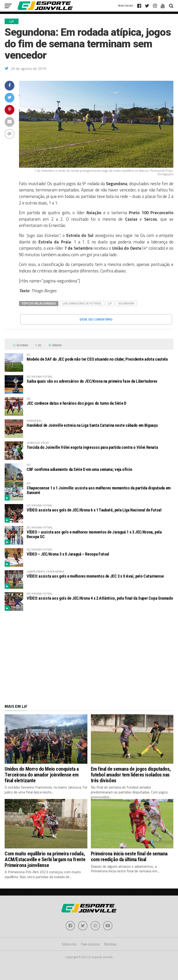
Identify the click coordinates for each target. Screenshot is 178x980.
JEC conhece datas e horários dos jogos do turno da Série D (76, 403)
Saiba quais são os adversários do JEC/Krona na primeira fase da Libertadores (92, 381)
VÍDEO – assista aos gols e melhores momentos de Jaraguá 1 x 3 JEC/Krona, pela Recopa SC (94, 534)
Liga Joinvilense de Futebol (82, 303)
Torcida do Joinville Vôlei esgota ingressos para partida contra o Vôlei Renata (92, 447)
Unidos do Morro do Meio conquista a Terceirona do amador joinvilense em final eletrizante (42, 775)
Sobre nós (69, 944)
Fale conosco (91, 944)
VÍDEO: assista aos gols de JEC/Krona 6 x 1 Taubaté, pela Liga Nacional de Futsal (94, 510)
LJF (110, 303)
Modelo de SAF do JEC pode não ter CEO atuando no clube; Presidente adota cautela (97, 359)
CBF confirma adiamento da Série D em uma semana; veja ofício (79, 469)
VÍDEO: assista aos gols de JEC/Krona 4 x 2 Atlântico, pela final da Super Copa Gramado (100, 598)
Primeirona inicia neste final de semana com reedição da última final (129, 856)
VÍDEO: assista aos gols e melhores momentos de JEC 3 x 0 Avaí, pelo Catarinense (95, 576)
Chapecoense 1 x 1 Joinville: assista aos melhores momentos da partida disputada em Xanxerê (99, 490)
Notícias (110, 944)
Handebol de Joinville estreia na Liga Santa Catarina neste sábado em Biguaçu (92, 425)
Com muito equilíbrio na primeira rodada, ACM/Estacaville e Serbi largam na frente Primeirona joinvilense (45, 859)
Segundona (126, 303)
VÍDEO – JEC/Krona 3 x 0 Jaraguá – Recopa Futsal (68, 554)
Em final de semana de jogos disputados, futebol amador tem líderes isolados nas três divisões (131, 775)
